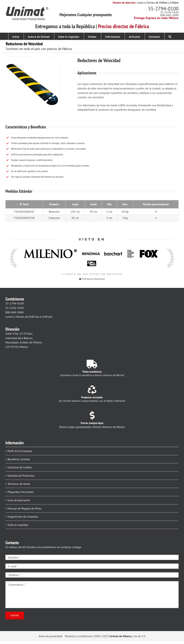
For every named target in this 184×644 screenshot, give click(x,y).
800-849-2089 (169, 15)
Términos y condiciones (79, 636)
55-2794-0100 (163, 9)
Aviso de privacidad (50, 636)
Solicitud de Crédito (20, 467)
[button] (170, 36)
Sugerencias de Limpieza (23, 516)
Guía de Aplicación (19, 500)
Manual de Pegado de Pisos (25, 508)
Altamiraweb (99, 279)
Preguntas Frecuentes (21, 492)
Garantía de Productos (21, 476)
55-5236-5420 (169, 12)
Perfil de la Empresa (20, 451)
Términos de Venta (19, 484)
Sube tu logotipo (18, 525)
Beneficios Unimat (19, 459)
